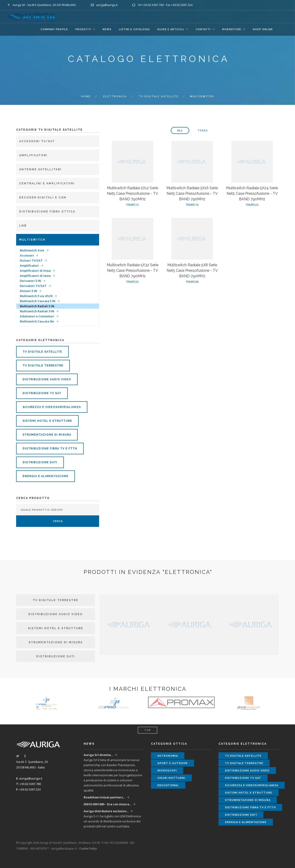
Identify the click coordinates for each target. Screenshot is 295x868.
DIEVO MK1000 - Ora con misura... (107, 804)
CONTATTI (203, 29)
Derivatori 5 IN (30, 281)
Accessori (27, 255)
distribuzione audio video (47, 379)
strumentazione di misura (47, 435)
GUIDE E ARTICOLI (171, 29)
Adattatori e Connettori (37, 316)
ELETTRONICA (115, 96)
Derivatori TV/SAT (33, 286)
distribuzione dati (40, 462)
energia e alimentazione (46, 476)
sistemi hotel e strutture (47, 421)
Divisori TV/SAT (31, 260)
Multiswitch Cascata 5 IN (38, 301)
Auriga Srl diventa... (98, 755)
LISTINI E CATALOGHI (134, 29)
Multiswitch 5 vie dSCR (36, 296)
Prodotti (83, 29)
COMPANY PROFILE (54, 29)
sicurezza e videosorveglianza (52, 407)
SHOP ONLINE (263, 29)
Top (148, 730)
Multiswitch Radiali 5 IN (37, 306)
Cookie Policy (88, 849)
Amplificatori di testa (35, 276)
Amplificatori (29, 266)
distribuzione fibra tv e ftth (50, 449)
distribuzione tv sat (42, 393)
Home (86, 96)
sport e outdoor (173, 763)
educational (168, 785)
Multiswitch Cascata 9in (37, 321)
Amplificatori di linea (35, 271)
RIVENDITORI (232, 29)
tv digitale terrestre (43, 366)
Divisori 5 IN (28, 291)
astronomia (168, 756)
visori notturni (171, 778)
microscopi (167, 771)
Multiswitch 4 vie (32, 250)
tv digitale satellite (159, 96)
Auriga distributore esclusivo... (106, 811)
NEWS (107, 29)
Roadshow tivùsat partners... (104, 797)
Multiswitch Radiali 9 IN (37, 311)
